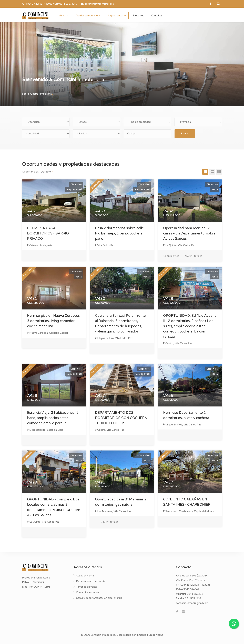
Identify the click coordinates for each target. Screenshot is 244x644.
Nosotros (139, 16)
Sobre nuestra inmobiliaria (38, 94)
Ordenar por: (30, 172)
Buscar (185, 134)
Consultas (157, 16)
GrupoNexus (156, 635)
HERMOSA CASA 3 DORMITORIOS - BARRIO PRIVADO (48, 233)
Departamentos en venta (91, 581)
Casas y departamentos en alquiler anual (99, 598)
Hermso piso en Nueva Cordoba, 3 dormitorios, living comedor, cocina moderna (53, 321)
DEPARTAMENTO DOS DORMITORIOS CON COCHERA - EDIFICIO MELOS (121, 418)
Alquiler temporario (87, 16)
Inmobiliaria (63, 79)
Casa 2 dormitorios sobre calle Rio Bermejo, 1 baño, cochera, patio (119, 233)
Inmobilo (141, 635)
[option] (122, 64)
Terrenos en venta (87, 587)
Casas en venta (85, 576)
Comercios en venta (88, 592)
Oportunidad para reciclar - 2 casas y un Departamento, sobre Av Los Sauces (189, 233)
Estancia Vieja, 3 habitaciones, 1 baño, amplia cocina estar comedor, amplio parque (53, 418)
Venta (62, 16)
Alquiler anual (115, 16)
